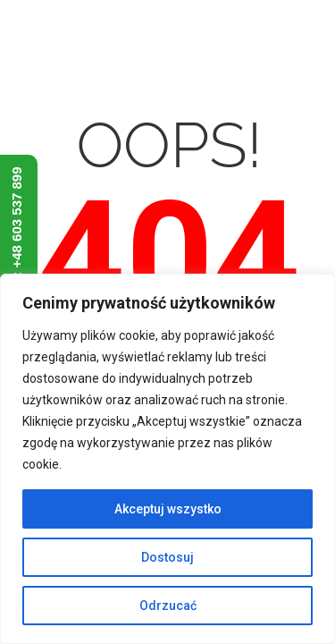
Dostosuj (167, 557)
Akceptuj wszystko (168, 509)
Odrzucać (168, 606)
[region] (167, 459)
